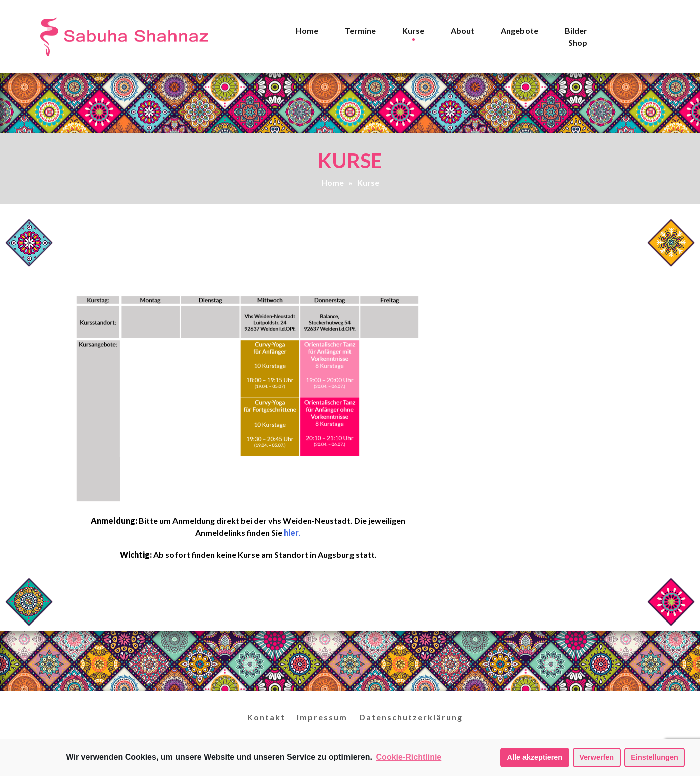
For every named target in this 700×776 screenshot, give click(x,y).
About (463, 30)
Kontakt (266, 717)
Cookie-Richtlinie (409, 757)
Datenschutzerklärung (411, 717)
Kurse (413, 30)
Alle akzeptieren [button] (535, 757)
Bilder (576, 30)
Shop (578, 42)
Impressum (322, 717)
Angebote (519, 30)
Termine (360, 30)
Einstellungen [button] (654, 757)
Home (307, 30)
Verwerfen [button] (596, 757)
